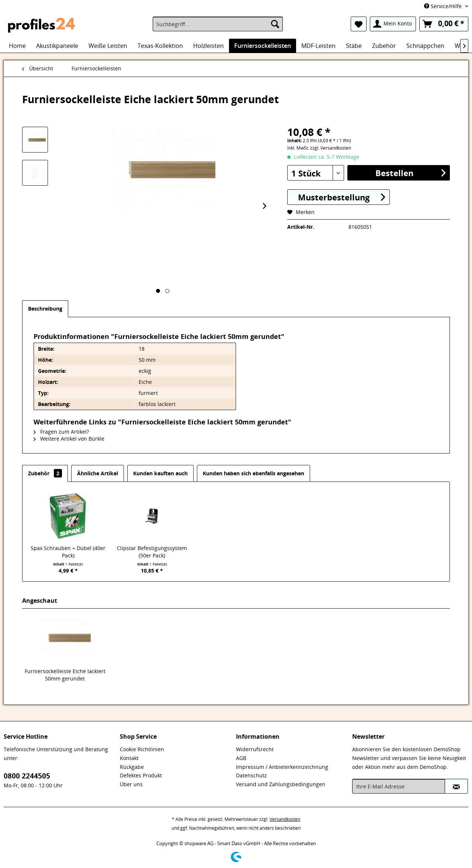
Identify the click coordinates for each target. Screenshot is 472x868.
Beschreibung (45, 309)
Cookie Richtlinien (142, 749)
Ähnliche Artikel (98, 473)
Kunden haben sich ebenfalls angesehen (254, 473)
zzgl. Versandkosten (331, 148)
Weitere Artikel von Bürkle (69, 439)
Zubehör (45, 473)
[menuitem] (218, 24)
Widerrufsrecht (255, 749)
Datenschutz (251, 775)
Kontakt (129, 758)
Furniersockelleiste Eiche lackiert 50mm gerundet (65, 675)
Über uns (131, 784)
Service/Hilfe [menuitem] (444, 6)
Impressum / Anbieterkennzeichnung (282, 767)
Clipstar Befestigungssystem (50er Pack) (152, 552)
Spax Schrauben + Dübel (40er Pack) (68, 552)
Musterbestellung (341, 197)
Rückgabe (132, 767)
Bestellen (410, 173)
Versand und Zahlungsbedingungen (281, 784)
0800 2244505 (27, 776)
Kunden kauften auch (160, 473)
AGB (241, 758)
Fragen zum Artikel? (61, 432)
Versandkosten (285, 819)
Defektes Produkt (141, 775)
